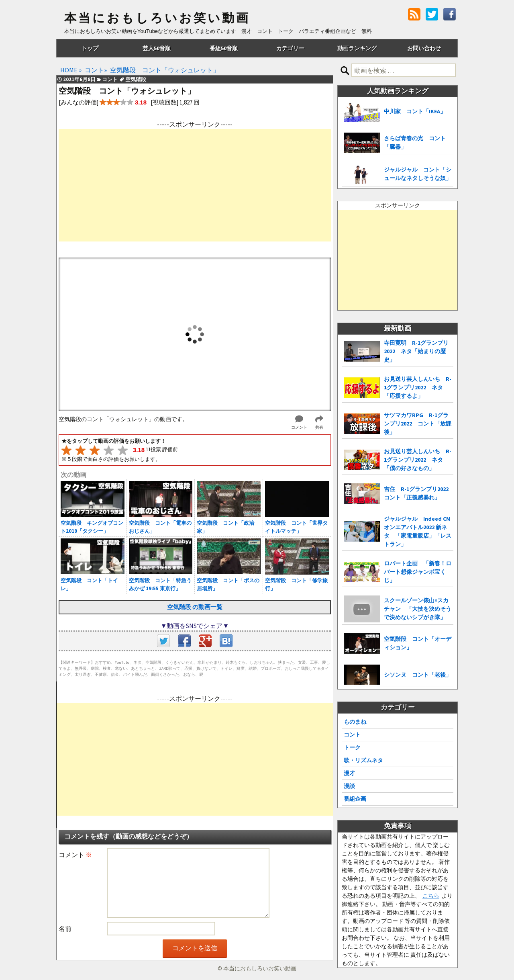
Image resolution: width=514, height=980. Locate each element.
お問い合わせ (424, 48)
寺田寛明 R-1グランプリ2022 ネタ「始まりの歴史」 (416, 351)
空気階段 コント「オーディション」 (418, 643)
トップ (90, 48)
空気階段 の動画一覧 (195, 607)
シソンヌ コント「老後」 (418, 675)
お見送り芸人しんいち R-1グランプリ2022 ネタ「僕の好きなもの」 (418, 460)
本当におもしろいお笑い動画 (157, 18)
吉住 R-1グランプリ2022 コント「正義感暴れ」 (419, 493)
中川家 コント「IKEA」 (415, 111)
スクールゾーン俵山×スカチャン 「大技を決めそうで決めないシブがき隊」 (418, 609)
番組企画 (355, 799)
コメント (75, 855)
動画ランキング (357, 48)
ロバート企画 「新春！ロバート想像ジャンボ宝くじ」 (418, 572)
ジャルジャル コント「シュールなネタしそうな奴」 (418, 174)
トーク (352, 747)
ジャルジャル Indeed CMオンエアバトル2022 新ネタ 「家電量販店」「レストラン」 (418, 531)
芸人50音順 (157, 48)
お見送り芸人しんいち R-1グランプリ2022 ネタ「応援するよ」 (418, 387)
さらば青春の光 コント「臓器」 (415, 142)
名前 (65, 929)
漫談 (349, 786)
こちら (431, 896)
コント (352, 734)
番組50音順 (224, 48)
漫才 (349, 773)
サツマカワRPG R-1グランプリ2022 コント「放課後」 (418, 424)
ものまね (355, 722)
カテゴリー (290, 48)
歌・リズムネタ (363, 760)
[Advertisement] (195, 185)
